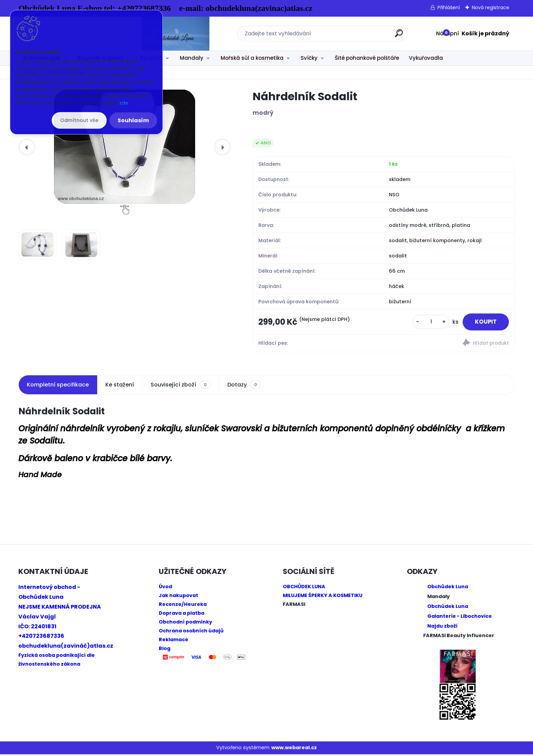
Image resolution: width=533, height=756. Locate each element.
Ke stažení (120, 386)
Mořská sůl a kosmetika (252, 58)
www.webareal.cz (294, 750)
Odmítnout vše (79, 120)
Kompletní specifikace (58, 386)
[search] (341, 36)
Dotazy (244, 386)
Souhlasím (133, 120)
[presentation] (27, 147)
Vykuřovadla (426, 58)
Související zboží (180, 386)
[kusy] (427, 323)
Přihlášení (449, 7)
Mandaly (192, 58)
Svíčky (309, 58)
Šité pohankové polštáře (367, 58)
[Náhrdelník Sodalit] (125, 147)
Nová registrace (491, 7)
